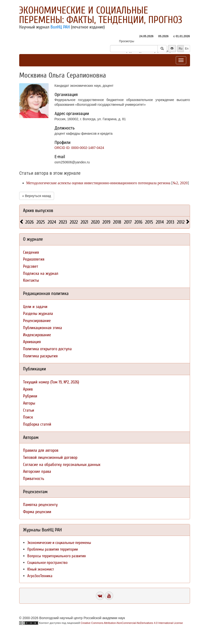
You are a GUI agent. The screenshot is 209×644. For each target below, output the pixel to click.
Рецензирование (37, 321)
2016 (138, 222)
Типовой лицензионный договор (50, 458)
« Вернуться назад (37, 196)
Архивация (32, 342)
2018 (117, 222)
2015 (149, 222)
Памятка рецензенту (40, 505)
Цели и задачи (35, 307)
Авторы (29, 403)
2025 (41, 222)
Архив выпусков (38, 210)
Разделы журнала (38, 314)
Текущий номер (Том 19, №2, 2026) (51, 382)
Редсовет (31, 266)
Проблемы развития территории (53, 549)
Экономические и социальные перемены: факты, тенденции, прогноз (101, 15)
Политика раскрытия (40, 356)
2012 (181, 222)
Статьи (29, 410)
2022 (74, 222)
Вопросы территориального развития (57, 556)
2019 (106, 222)
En (187, 49)
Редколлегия (34, 259)
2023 (63, 222)
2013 (170, 222)
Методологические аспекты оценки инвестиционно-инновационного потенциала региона (98, 183)
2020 (95, 222)
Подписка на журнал (41, 274)
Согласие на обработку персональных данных (62, 465)
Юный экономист (41, 569)
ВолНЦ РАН (60, 27)
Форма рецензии (37, 512)
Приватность (34, 479)
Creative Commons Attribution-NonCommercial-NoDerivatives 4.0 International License (132, 623)
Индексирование (37, 335)
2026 (30, 222)
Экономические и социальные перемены (59, 543)
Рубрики (30, 396)
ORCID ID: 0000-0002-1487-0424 (79, 148)
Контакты (31, 280)
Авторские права (37, 471)
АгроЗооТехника (40, 576)
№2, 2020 (180, 183)
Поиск (28, 417)
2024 (52, 222)
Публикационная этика (42, 328)
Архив (28, 389)
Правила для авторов (41, 450)
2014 (160, 222)
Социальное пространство (47, 563)
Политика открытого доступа (47, 349)
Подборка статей (37, 424)
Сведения (31, 252)
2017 (128, 222)
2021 (84, 222)
